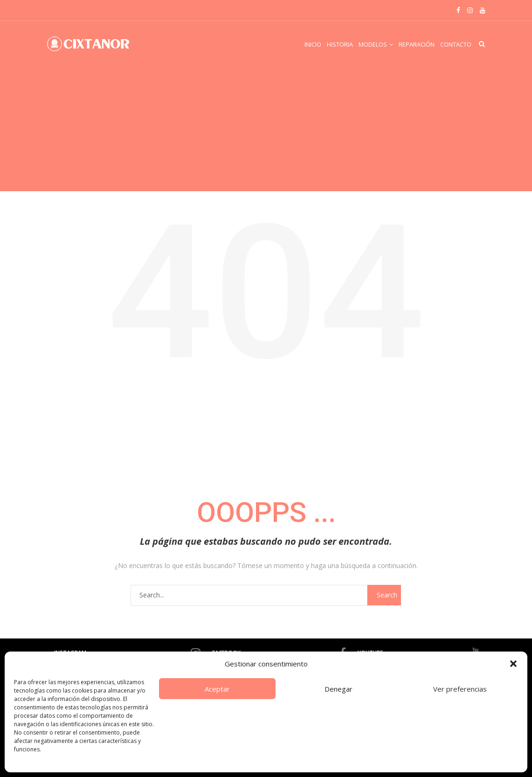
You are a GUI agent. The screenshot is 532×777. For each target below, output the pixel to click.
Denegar (339, 689)
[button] (513, 664)
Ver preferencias (460, 689)
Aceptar (217, 689)
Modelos (373, 45)
